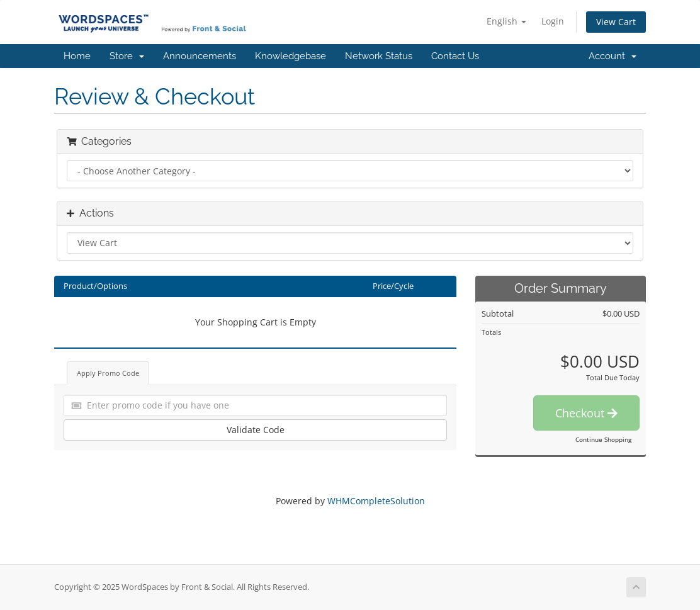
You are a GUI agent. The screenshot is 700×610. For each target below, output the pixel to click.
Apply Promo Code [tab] (108, 373)
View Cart (616, 22)
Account (612, 56)
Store (127, 56)
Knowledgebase (291, 56)
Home (77, 56)
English (506, 21)
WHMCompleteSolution (376, 501)
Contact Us (455, 56)
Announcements (200, 56)
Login (553, 21)
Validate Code (256, 430)
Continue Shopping (603, 439)
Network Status (379, 56)
